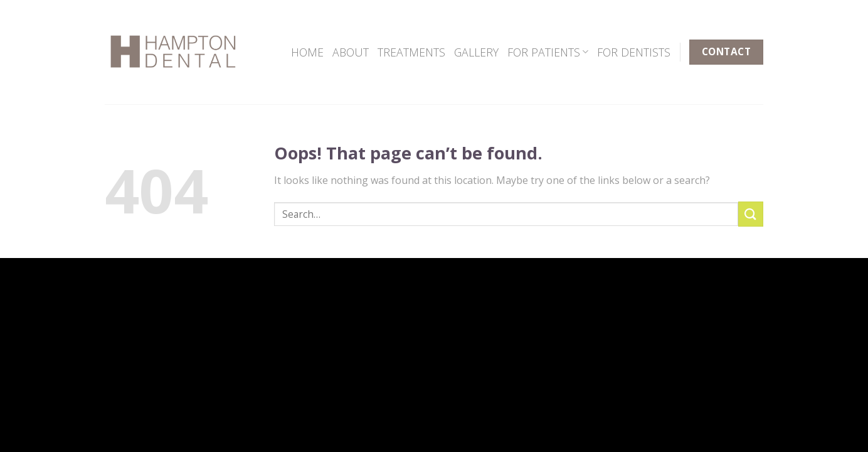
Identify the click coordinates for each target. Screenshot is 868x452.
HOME (307, 52)
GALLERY (476, 52)
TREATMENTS (411, 52)
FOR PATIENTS (548, 52)
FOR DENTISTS (634, 52)
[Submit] (751, 214)
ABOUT (351, 52)
